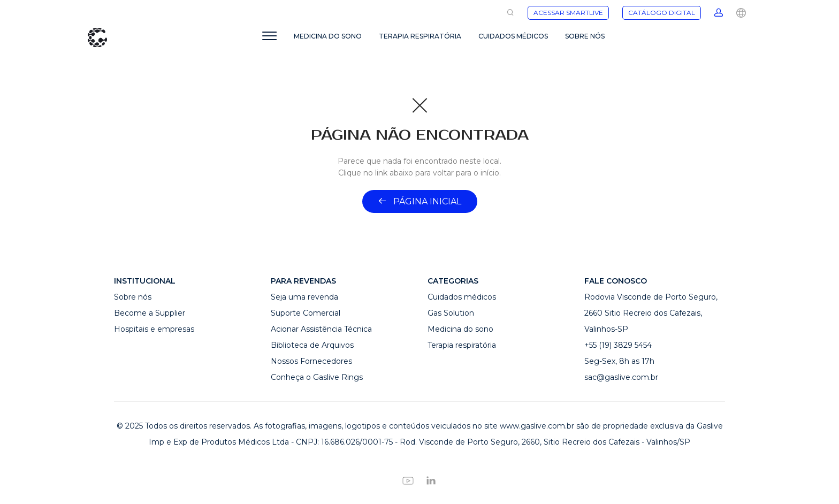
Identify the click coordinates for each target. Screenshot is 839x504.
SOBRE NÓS (585, 36)
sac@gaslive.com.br (621, 377)
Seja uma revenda (304, 297)
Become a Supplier (150, 313)
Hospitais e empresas (154, 329)
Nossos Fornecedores (311, 361)
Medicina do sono (460, 329)
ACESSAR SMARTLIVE (568, 13)
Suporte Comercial (306, 313)
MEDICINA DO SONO (328, 36)
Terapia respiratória (462, 345)
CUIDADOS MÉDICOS (513, 36)
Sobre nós (133, 297)
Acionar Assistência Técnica (321, 329)
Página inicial (420, 201)
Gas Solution (451, 313)
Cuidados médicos (462, 297)
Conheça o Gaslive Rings (317, 377)
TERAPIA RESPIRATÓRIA (420, 36)
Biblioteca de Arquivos (312, 345)
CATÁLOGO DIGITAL (662, 13)
